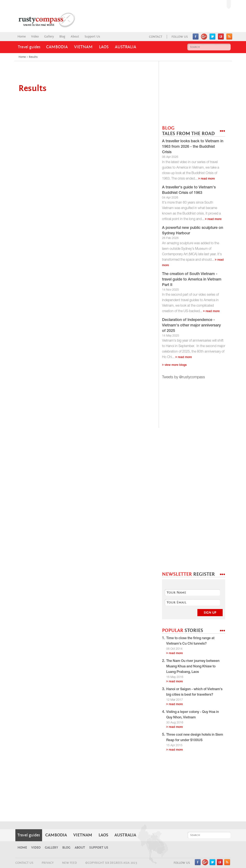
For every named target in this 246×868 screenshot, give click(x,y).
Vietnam (83, 47)
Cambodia (57, 47)
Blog (62, 37)
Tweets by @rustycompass (184, 377)
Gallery (49, 37)
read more (207, 179)
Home (22, 37)
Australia (126, 47)
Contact (156, 37)
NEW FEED (69, 863)
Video (35, 37)
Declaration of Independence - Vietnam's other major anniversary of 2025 (191, 326)
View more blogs (174, 365)
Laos (104, 47)
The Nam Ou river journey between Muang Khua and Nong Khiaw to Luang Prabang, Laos (193, 667)
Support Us (92, 37)
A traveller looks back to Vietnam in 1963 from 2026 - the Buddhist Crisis (193, 147)
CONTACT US (24, 863)
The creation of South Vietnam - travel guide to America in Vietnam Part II (192, 280)
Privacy (48, 863)
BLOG (188, 131)
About (75, 37)
